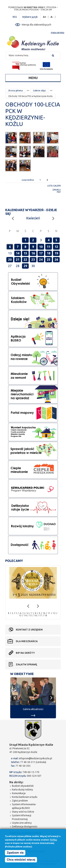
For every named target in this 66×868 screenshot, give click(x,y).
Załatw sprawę (26, 664)
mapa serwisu (58, 32)
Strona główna (15, 91)
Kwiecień (33, 218)
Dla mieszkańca (27, 641)
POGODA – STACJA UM (41, 10)
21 (18, 259)
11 (49, 247)
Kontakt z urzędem (29, 630)
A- (52, 17)
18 (49, 253)
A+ (45, 17)
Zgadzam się (15, 853)
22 (25, 259)
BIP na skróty (25, 653)
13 (20, 615)
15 (25, 253)
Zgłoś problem (20, 801)
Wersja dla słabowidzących (36, 25)
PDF (59, 192)
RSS (15, 17)
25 (49, 259)
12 (56, 247)
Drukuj (57, 190)
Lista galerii (54, 186)
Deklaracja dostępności (25, 826)
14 (18, 253)
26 (56, 259)
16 (33, 253)
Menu (33, 78)
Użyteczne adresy (22, 823)
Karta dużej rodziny (22, 790)
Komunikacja (19, 793)
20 (10, 259)
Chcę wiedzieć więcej (21, 860)
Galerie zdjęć (40, 91)
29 (25, 266)
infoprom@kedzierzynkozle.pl (35, 758)
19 (56, 253)
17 (41, 253)
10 (41, 247)
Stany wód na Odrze (23, 812)
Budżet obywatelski (23, 786)
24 (41, 259)
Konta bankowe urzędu (25, 797)
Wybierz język (30, 17)
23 (33, 259)
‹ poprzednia (28, 180)
